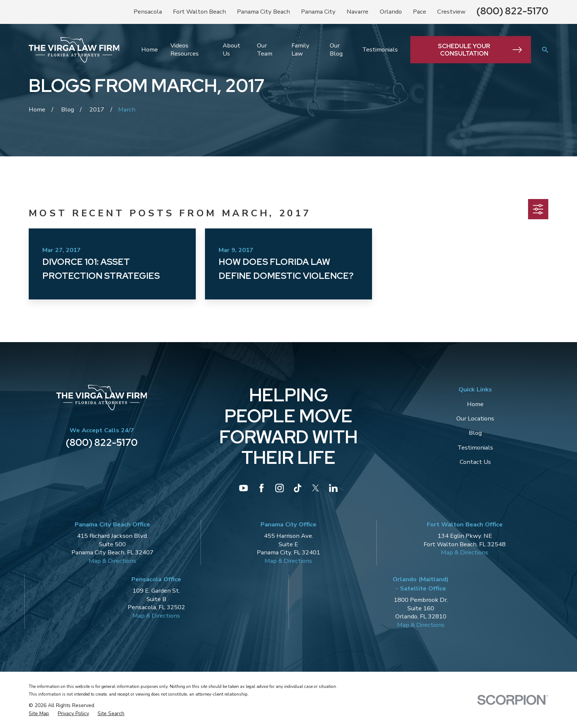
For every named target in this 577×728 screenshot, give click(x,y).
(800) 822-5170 (512, 11)
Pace (420, 12)
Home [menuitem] (150, 49)
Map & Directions (112, 561)
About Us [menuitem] (231, 50)
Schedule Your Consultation (480, 50)
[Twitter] (316, 488)
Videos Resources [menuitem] (185, 50)
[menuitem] (39, 714)
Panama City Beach (263, 12)
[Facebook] (261, 488)
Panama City (318, 12)
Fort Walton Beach (199, 12)
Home (475, 404)
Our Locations (475, 418)
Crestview (451, 12)
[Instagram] (279, 488)
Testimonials (475, 448)
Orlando (391, 12)
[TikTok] (298, 488)
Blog (475, 433)
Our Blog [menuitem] (336, 50)
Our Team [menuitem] (265, 50)
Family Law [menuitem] (300, 50)
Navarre (357, 12)
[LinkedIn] (333, 488)
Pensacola (148, 12)
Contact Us (475, 462)
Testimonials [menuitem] (380, 49)
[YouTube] (243, 488)
